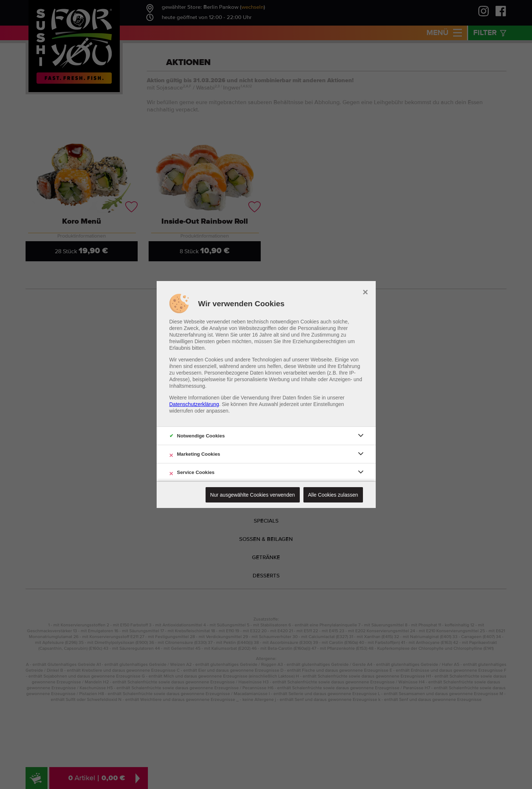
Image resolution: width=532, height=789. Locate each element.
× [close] (365, 291)
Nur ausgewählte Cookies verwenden (253, 495)
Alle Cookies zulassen (333, 495)
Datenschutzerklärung (194, 404)
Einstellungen (329, 404)
